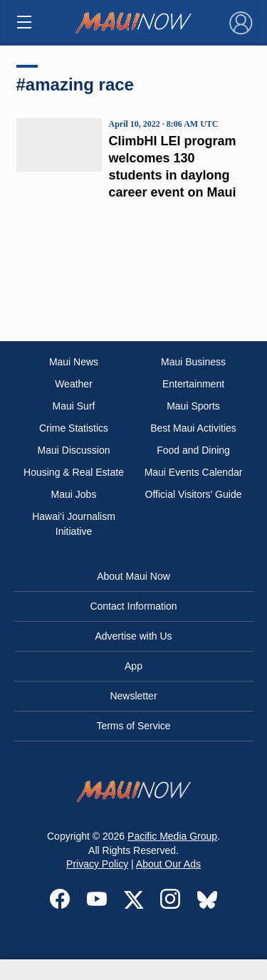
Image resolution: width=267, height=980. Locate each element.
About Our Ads (168, 864)
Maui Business (193, 362)
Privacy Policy (97, 864)
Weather (74, 384)
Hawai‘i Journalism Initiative (74, 524)
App (133, 666)
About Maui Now (133, 576)
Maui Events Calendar (194, 472)
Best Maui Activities (193, 428)
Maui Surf (74, 406)
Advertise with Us (133, 636)
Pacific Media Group (172, 836)
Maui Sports (193, 406)
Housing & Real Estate (74, 472)
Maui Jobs (74, 494)
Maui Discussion (74, 450)
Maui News (74, 362)
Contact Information (133, 606)
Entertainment (193, 384)
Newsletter (133, 696)
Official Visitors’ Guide (194, 494)
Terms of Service (133, 726)
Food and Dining (193, 450)
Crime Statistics (74, 428)
